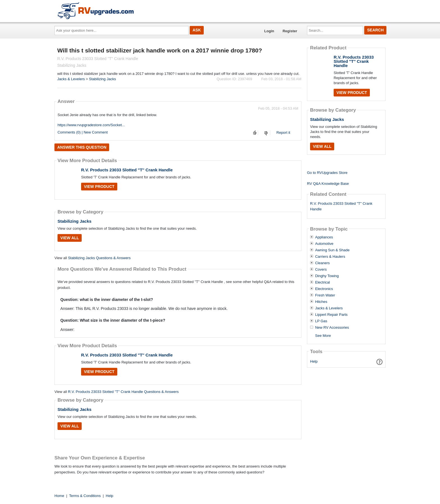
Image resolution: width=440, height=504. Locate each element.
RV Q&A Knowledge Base (328, 184)
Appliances (324, 237)
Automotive (324, 244)
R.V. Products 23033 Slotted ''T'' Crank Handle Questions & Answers (123, 392)
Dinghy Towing (327, 276)
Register (290, 31)
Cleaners (322, 263)
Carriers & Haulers (330, 257)
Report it (283, 133)
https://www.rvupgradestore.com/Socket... (91, 125)
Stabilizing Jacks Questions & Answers (99, 258)
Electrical (323, 282)
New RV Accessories (332, 328)
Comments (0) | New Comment (83, 132)
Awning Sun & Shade (332, 250)
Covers (321, 270)
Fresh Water (325, 295)
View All (70, 238)
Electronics (324, 289)
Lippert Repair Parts (331, 315)
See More (323, 336)
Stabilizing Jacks (102, 79)
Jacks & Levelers (71, 79)
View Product (99, 187)
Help (314, 361)
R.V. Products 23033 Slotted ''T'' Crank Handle (127, 170)
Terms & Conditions (85, 496)
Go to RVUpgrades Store (327, 173)
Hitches (321, 302)
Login (269, 31)
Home (59, 496)
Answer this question (82, 147)
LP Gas (321, 321)
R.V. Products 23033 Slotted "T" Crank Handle (341, 206)
